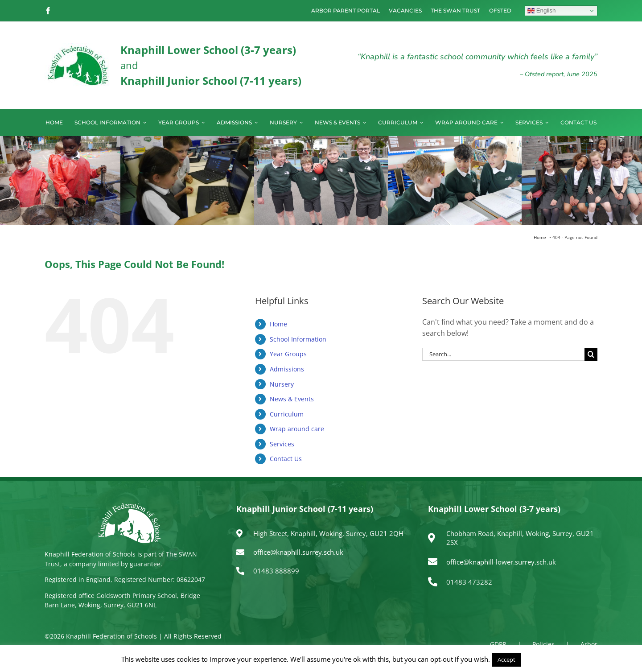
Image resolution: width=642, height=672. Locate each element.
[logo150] (78, 47)
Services (282, 444)
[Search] (591, 354)
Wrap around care (297, 429)
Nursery (282, 384)
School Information (298, 339)
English (541, 11)
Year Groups (288, 354)
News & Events (292, 399)
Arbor (589, 644)
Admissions (287, 369)
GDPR (498, 644)
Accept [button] (506, 660)
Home (278, 324)
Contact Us (286, 459)
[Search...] (503, 354)
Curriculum (287, 414)
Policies (543, 644)
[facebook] (48, 11)
